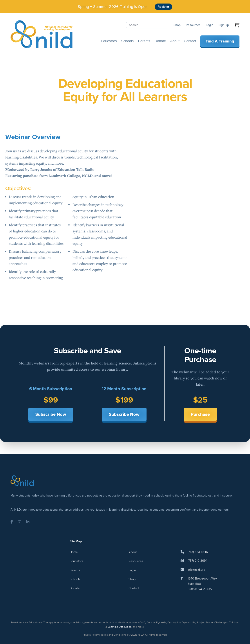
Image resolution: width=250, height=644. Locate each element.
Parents (144, 41)
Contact (190, 41)
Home (74, 552)
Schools (127, 41)
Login (210, 25)
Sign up (224, 25)
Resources (193, 25)
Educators (109, 41)
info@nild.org (196, 570)
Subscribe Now (51, 414)
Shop (177, 25)
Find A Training (220, 41)
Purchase (200, 414)
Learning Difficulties (120, 627)
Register (163, 7)
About (175, 41)
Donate (160, 41)
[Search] (147, 25)
